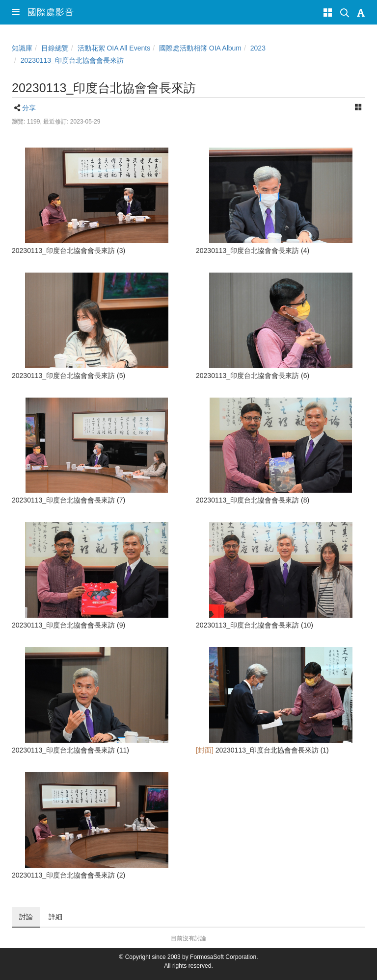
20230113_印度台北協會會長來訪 (72, 60)
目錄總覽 (55, 48)
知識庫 (22, 48)
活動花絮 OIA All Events (114, 48)
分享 (29, 108)
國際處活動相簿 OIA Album (200, 48)
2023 (258, 48)
